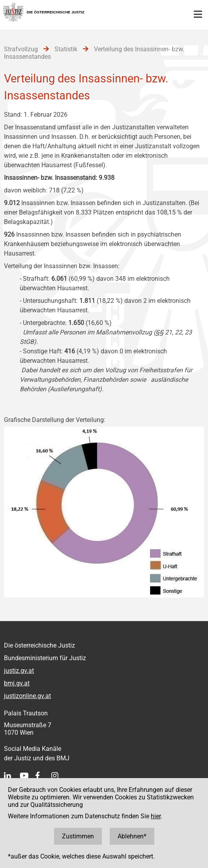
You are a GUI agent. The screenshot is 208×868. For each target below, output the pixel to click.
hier (156, 816)
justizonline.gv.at (27, 696)
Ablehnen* (132, 836)
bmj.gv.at (17, 683)
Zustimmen (78, 836)
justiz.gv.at (19, 671)
